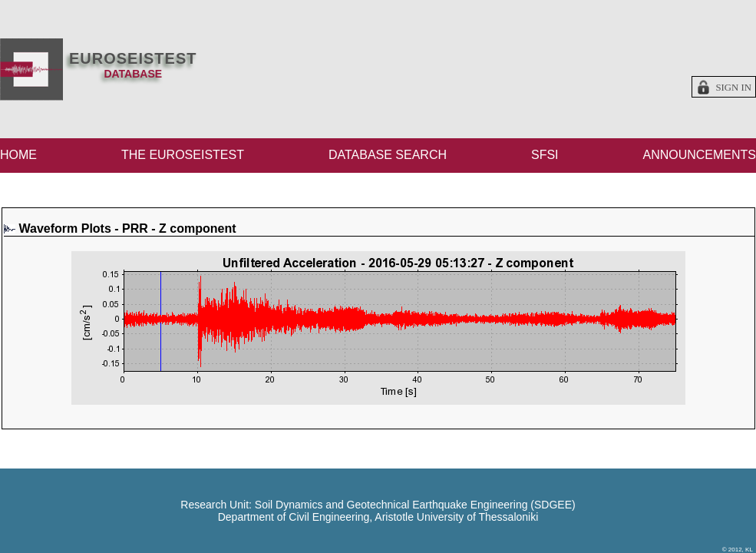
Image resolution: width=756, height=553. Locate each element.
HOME (18, 155)
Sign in (733, 88)
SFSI (545, 155)
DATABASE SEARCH (388, 155)
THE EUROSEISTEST (183, 155)
